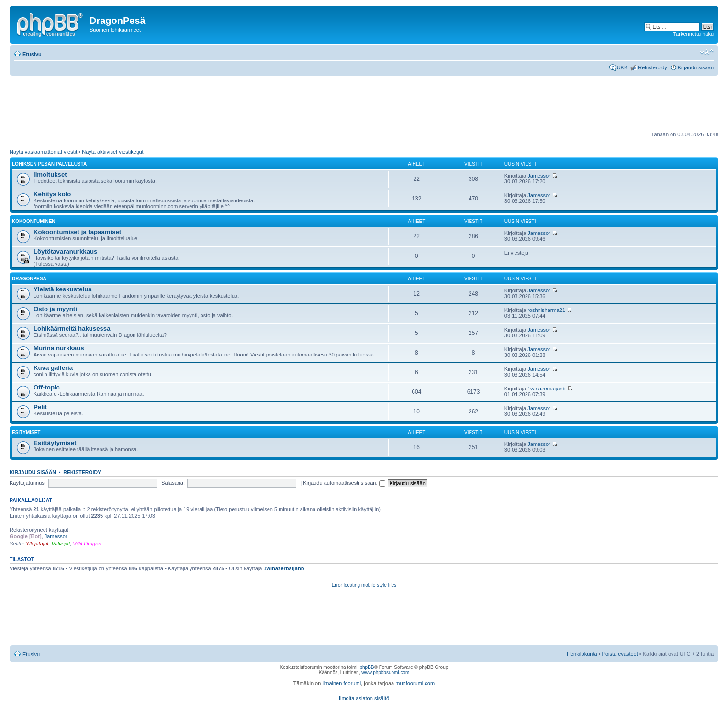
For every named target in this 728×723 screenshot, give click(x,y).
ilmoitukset (50, 174)
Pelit (40, 407)
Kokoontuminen (34, 221)
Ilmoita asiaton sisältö (364, 698)
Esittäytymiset (55, 443)
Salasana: (173, 483)
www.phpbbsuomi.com (385, 673)
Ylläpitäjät (37, 544)
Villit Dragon (87, 544)
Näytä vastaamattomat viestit (43, 152)
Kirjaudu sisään (696, 67)
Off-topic (47, 387)
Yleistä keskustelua (63, 289)
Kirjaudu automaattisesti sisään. (344, 483)
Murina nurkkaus (59, 348)
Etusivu (32, 54)
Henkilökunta (582, 654)
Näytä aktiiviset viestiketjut (112, 152)
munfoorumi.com (415, 683)
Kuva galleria (53, 368)
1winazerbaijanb (547, 389)
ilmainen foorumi (342, 683)
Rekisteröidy (653, 67)
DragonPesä (29, 279)
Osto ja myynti (55, 309)
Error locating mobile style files (364, 585)
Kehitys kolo (52, 194)
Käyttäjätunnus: (28, 483)
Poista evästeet (620, 654)
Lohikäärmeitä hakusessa (72, 328)
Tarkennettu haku (694, 34)
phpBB (367, 667)
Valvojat (61, 544)
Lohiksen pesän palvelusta (49, 164)
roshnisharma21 (546, 310)
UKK (622, 67)
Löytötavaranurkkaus (65, 251)
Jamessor (539, 176)
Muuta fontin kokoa (707, 52)
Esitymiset (26, 432)
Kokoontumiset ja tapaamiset (77, 232)
